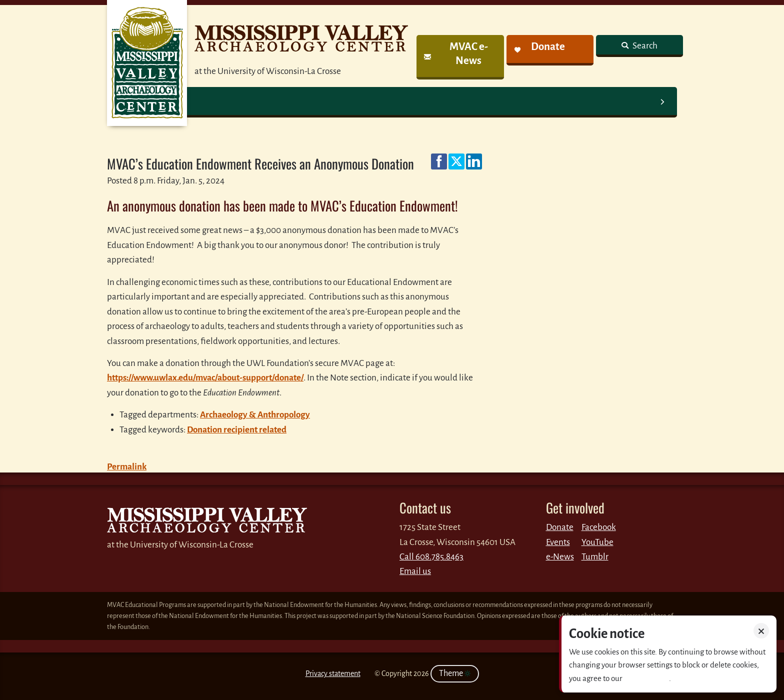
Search (644, 46)
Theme (455, 673)
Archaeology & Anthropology (255, 415)
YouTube (597, 542)
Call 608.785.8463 (431, 557)
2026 (421, 673)
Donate (560, 527)
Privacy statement (333, 673)
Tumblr (595, 557)
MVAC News (147, 63)
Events (558, 542)
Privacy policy (646, 678)
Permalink (127, 467)
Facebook (599, 527)
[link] (460, 57)
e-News (560, 557)
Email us (415, 571)
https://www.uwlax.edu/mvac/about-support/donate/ (205, 378)
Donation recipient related (237, 430)
